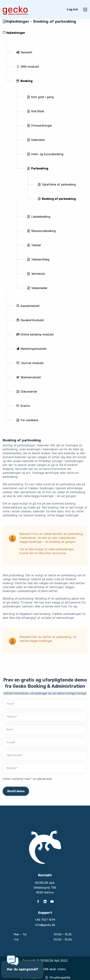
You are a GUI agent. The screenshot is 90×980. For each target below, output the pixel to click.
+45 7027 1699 (45, 920)
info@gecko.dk (45, 925)
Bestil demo (16, 791)
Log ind (72, 9)
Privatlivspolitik (58, 978)
